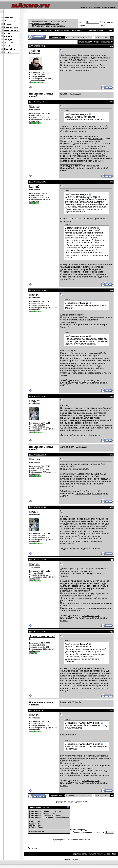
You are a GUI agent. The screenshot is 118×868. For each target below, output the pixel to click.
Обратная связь (80, 854)
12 (106, 37)
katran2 (34, 186)
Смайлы (33, 823)
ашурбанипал (67, 447)
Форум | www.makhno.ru (42, 21)
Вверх (114, 854)
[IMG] (31, 825)
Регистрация (36, 30)
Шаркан (64, 94)
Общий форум (61, 21)
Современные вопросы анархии (46, 24)
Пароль (82, 26)
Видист (34, 401)
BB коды (33, 821)
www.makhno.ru (96, 854)
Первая (70, 37)
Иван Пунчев (96, 139)
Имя (81, 22)
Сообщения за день (94, 30)
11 (102, 37)
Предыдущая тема (63, 802)
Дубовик (35, 51)
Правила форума (37, 831)
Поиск (109, 30)
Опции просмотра (102, 42)
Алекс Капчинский (42, 636)
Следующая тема (79, 802)
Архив (107, 854)
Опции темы (84, 42)
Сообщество (62, 30)
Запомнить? (107, 22)
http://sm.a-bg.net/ (90, 166)
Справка (48, 30)
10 (99, 37)
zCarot (75, 859)
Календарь (77, 30)
